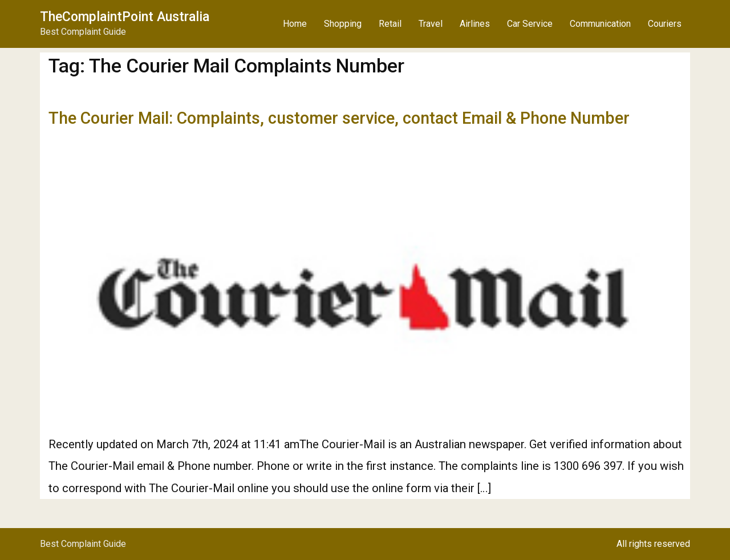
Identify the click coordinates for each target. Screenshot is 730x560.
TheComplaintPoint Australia (125, 17)
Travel (431, 24)
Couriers (665, 24)
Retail (390, 24)
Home (295, 24)
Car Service (530, 24)
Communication (600, 24)
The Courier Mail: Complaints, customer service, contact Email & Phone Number (339, 118)
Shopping (343, 24)
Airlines (475, 24)
